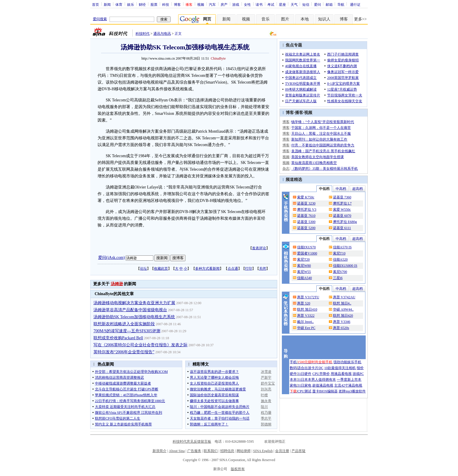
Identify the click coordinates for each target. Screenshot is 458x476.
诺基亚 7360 (342, 197)
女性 (247, 4)
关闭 (263, 269)
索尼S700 (340, 272)
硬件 (293, 374)
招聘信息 (227, 451)
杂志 (286, 169)
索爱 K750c (306, 197)
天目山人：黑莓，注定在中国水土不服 (321, 134)
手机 (293, 362)
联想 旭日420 (343, 316)
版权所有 (238, 469)
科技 (166, 4)
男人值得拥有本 (324, 380)
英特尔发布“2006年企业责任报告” (124, 352)
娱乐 (131, 4)
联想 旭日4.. (342, 303)
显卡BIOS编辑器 (325, 391)
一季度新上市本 (349, 380)
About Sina (177, 451)
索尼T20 (303, 259)
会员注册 (282, 451)
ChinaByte (218, 58)
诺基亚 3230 (306, 203)
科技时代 (143, 34)
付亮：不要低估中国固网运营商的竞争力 (323, 145)
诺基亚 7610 (306, 216)
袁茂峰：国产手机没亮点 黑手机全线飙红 (323, 151)
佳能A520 (340, 259)
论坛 (143, 269)
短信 (306, 4)
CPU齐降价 (321, 374)
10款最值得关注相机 (340, 368)
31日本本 (304, 380)
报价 (360, 368)
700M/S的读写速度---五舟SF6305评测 (127, 331)
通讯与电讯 (162, 34)
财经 (142, 4)
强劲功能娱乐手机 (347, 362)
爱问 (318, 4)
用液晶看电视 (341, 374)
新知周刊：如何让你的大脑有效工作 (319, 139)
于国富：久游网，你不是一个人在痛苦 (321, 128)
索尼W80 (304, 266)
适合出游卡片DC (310, 368)
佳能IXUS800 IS (345, 266)
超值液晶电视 (323, 385)
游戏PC (358, 374)
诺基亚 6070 (342, 216)
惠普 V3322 (306, 316)
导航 (341, 4)
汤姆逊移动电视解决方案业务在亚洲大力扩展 (134, 303)
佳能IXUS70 (306, 247)
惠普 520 (304, 303)
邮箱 (329, 4)
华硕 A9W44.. (343, 309)
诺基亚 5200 (306, 228)
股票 (154, 4)
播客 (299, 113)
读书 (259, 4)
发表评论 (259, 248)
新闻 (107, 4)
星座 (282, 4)
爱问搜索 (100, 19)
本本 (293, 380)
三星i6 (338, 278)
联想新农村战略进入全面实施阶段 (124, 324)
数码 (293, 368)
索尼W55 (304, 272)
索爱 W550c (342, 210)
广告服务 (194, 451)
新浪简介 (159, 451)
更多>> (360, 19)
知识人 (324, 19)
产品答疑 (299, 451)
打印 (249, 269)
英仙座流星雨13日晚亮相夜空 (314, 163)
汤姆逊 (117, 284)
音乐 (266, 19)
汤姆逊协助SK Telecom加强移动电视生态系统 (134, 317)
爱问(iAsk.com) (111, 258)
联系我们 (211, 451)
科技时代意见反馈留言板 (192, 442)
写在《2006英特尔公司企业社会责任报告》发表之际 (140, 345)
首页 (96, 4)
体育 (119, 4)
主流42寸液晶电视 (348, 385)
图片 (285, 19)
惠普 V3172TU (308, 297)
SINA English (263, 451)
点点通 (233, 269)
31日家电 (304, 385)
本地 (305, 19)
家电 (293, 385)
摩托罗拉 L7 (342, 203)
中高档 (341, 189)
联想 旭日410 (307, 309)
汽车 (212, 4)
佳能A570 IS (342, 247)
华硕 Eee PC (306, 328)
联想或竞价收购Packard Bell (118, 338)
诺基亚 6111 (342, 228)
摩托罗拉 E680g (345, 222)
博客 (177, 4)
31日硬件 (304, 374)
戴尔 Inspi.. (305, 322)
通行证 (355, 4)
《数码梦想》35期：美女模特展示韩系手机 (325, 169)
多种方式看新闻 (207, 269)
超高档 (358, 189)
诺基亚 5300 (306, 222)
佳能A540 (305, 278)
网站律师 (244, 451)
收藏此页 (161, 269)
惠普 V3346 (342, 322)
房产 (224, 4)
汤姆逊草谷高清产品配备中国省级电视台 (130, 310)
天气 (294, 4)
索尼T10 (339, 253)
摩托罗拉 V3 (307, 210)
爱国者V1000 (307, 253)
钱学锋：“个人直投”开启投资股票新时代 (323, 122)
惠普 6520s (341, 328)
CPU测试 (304, 391)
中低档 (324, 189)
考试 (271, 4)
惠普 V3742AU (344, 297)
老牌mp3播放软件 (352, 391)
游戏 (236, 4)
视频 (201, 4)
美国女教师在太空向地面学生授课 (318, 157)
